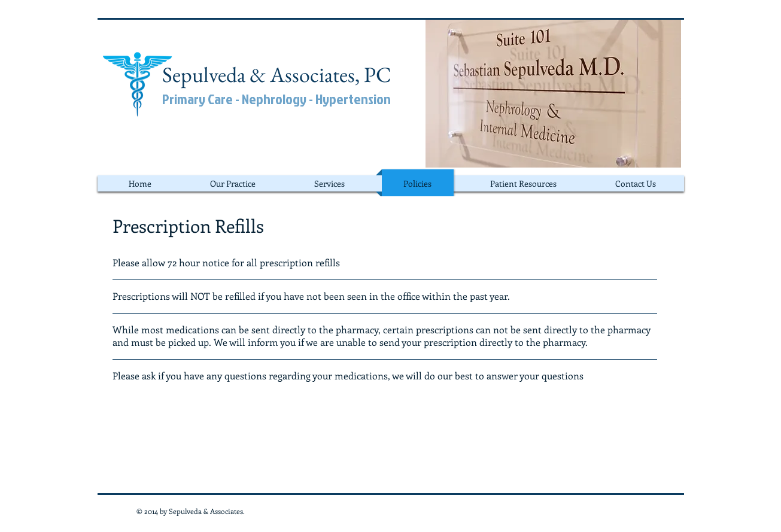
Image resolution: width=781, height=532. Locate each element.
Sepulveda (204, 75)
